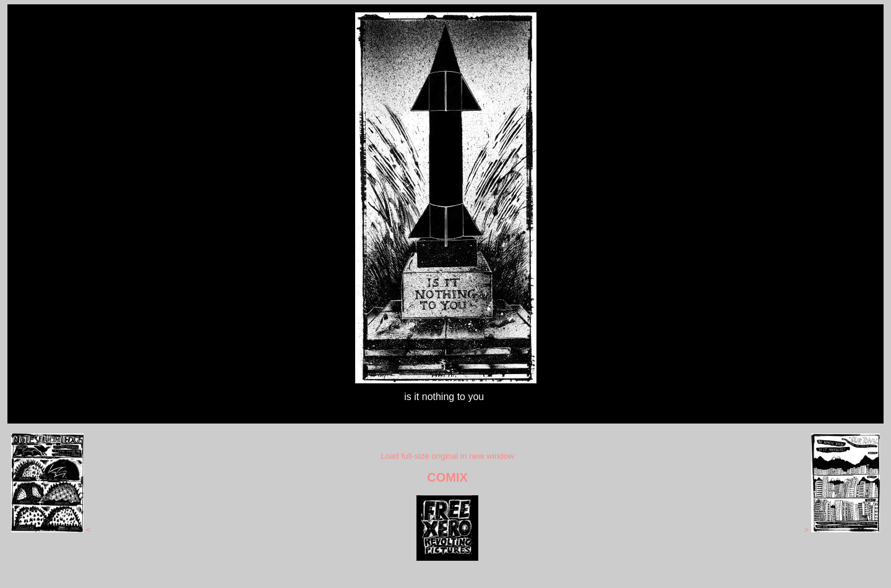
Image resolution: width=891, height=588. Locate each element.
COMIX (447, 477)
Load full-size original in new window (447, 456)
